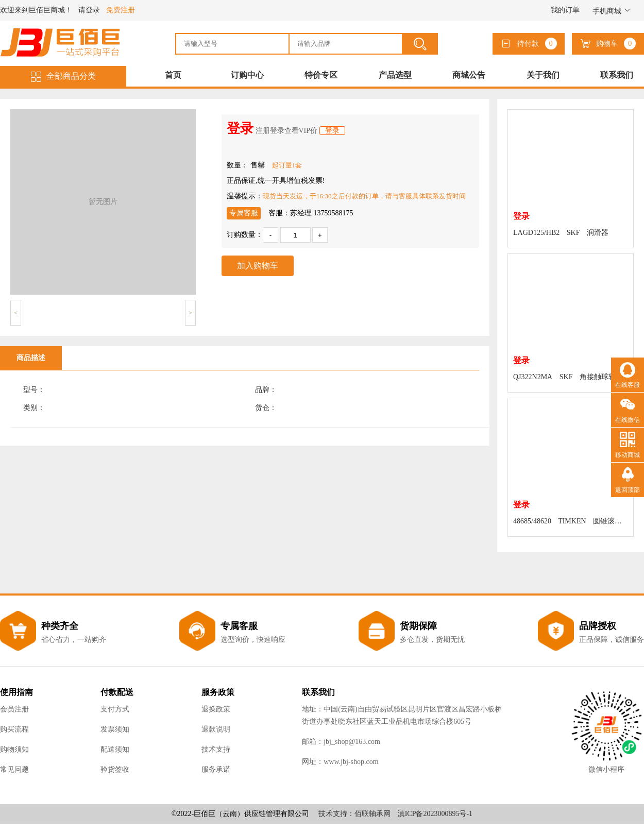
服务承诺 (216, 769)
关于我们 (543, 75)
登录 (332, 131)
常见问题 (14, 769)
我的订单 (565, 10)
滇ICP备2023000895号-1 (435, 814)
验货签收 (115, 769)
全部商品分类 (63, 77)
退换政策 (216, 709)
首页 (173, 75)
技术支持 (216, 749)
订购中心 (247, 75)
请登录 (89, 10)
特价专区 (321, 75)
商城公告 (469, 75)
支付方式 (115, 709)
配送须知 (115, 749)
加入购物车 (258, 266)
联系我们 (617, 75)
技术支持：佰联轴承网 (354, 814)
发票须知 (115, 729)
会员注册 (14, 709)
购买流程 (14, 729)
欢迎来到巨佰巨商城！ (36, 10)
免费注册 (121, 10)
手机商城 (612, 11)
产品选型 (395, 75)
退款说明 (216, 729)
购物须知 (14, 749)
